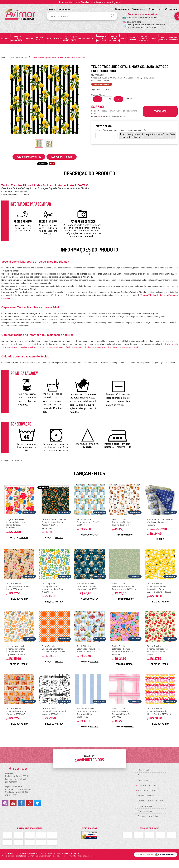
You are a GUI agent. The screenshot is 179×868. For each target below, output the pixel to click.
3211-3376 (11, 795)
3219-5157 (134, 22)
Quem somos (140, 9)
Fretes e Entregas (145, 806)
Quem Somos (144, 780)
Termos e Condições (146, 796)
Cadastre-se (172, 9)
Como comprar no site (147, 785)
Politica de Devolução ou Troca (150, 801)
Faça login (66, 9)
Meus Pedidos (123, 9)
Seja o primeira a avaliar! (101, 89)
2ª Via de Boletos (145, 811)
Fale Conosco (156, 9)
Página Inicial (143, 770)
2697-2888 (11, 782)
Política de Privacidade (147, 790)
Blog (140, 775)
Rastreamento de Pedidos (149, 816)
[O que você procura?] (112, 16)
